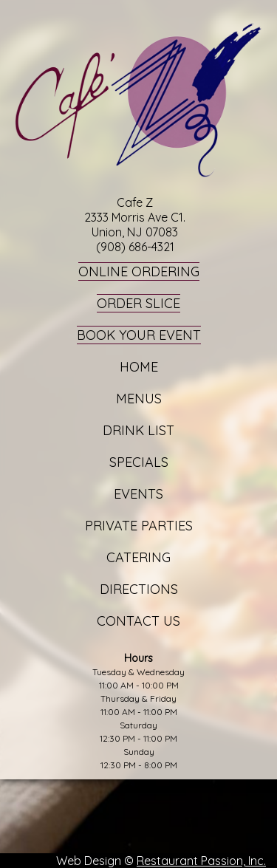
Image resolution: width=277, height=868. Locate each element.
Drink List (138, 430)
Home (139, 367)
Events (138, 494)
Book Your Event (139, 335)
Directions (139, 589)
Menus (139, 399)
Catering (138, 557)
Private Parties (139, 526)
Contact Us (138, 621)
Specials (139, 462)
